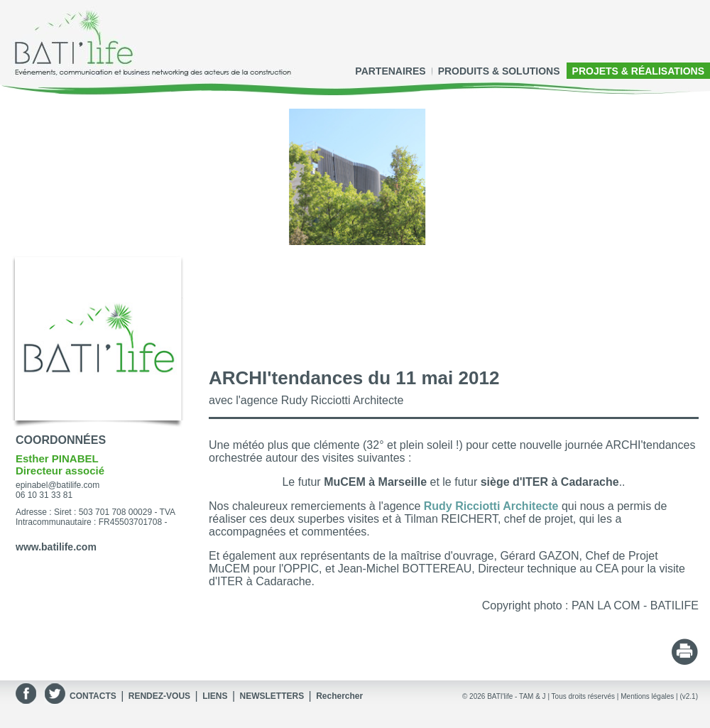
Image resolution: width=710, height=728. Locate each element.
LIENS (215, 696)
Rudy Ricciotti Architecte (491, 506)
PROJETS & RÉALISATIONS (638, 71)
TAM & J (532, 696)
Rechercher (339, 696)
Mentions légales (647, 696)
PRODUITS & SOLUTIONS (499, 71)
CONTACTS (93, 696)
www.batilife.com (56, 547)
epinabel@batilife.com (58, 485)
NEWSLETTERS (272, 696)
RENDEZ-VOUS (159, 696)
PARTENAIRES (390, 71)
